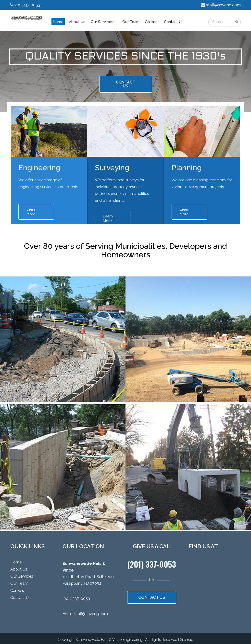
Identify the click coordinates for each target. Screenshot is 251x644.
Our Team (131, 22)
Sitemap (187, 640)
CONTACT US (125, 84)
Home (58, 22)
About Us (77, 22)
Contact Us (174, 22)
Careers (152, 22)
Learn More (31, 212)
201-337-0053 (27, 5)
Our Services (104, 22)
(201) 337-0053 (76, 599)
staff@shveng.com (223, 5)
